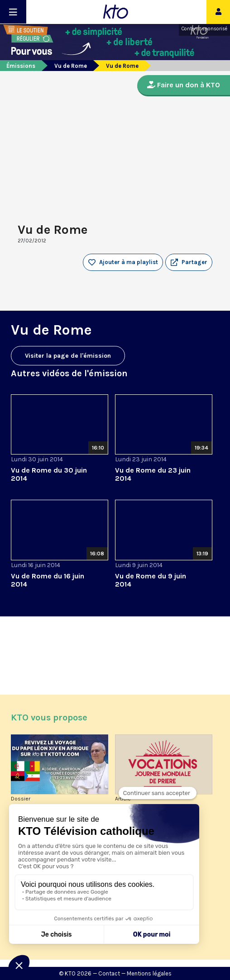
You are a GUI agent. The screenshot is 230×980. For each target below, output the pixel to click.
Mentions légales (149, 973)
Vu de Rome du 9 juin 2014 (151, 580)
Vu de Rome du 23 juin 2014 (153, 474)
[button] (189, 262)
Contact (109, 973)
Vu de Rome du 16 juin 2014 (48, 580)
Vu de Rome (71, 66)
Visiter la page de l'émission (68, 356)
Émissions (21, 66)
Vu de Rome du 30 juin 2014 (49, 474)
